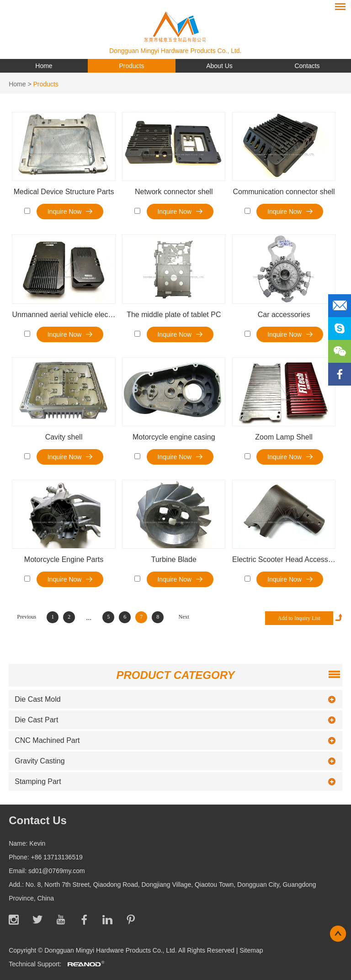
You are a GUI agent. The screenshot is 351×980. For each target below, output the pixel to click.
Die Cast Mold (37, 699)
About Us (219, 66)
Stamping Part (38, 781)
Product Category (175, 675)
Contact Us (38, 820)
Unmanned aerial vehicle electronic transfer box (89, 315)
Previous (27, 617)
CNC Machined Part (47, 740)
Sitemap (251, 950)
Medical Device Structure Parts (64, 192)
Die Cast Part (36, 720)
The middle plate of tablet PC (174, 315)
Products (131, 66)
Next (184, 617)
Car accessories (284, 315)
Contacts (307, 66)
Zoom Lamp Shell (284, 437)
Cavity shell (64, 437)
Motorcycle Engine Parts (64, 559)
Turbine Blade (174, 559)
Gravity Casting (40, 761)
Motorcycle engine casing (174, 437)
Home (44, 66)
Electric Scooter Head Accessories (288, 559)
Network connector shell (174, 192)
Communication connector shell (284, 192)
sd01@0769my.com (57, 871)
